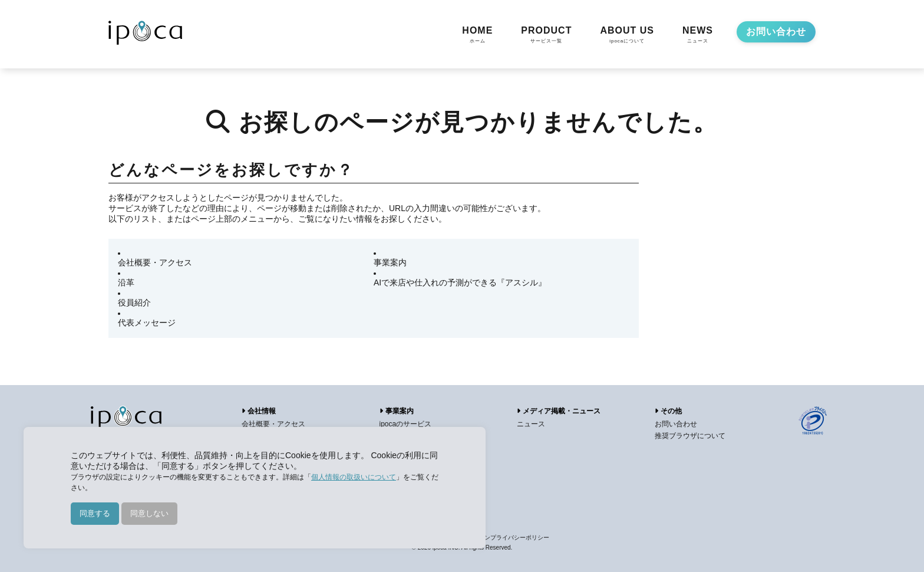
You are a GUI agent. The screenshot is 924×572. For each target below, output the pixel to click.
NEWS (698, 36)
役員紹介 (134, 303)
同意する (95, 513)
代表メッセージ (147, 323)
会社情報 (259, 411)
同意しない (149, 513)
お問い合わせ (776, 32)
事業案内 (390, 262)
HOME (477, 36)
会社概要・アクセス (155, 262)
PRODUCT (546, 36)
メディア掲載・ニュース (559, 411)
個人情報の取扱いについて (354, 477)
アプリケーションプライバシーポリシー (496, 538)
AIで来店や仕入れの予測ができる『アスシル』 (460, 282)
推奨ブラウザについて (690, 436)
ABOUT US (627, 36)
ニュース (531, 424)
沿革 (126, 282)
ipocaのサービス (406, 424)
